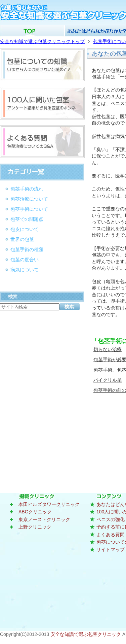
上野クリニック (35, 527)
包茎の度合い (25, 260)
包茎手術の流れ (27, 189)
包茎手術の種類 (27, 249)
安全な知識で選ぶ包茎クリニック (86, 634)
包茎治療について (29, 199)
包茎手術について (29, 209)
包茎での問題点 (27, 219)
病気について (25, 270)
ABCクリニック (35, 512)
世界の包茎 (22, 239)
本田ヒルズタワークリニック (49, 504)
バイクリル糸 (108, 380)
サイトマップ (111, 549)
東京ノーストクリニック (44, 519)
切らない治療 (108, 349)
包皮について (25, 229)
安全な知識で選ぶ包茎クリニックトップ (42, 41)
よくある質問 (111, 535)
